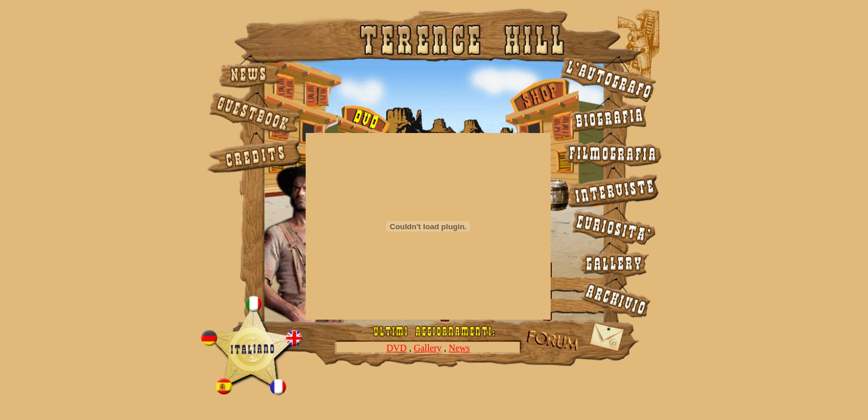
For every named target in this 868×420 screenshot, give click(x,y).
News (459, 348)
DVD (396, 348)
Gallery (428, 348)
